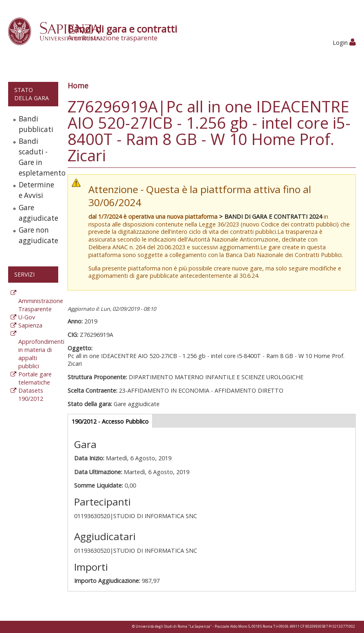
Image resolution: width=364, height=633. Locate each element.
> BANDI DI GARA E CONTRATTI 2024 (271, 216)
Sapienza (30, 325)
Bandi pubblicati (36, 124)
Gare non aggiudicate (37, 235)
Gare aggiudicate (37, 213)
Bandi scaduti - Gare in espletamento (37, 157)
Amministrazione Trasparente (41, 305)
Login (344, 43)
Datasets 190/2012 (31, 395)
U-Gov (27, 317)
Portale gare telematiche (35, 378)
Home (78, 86)
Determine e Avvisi (36, 190)
